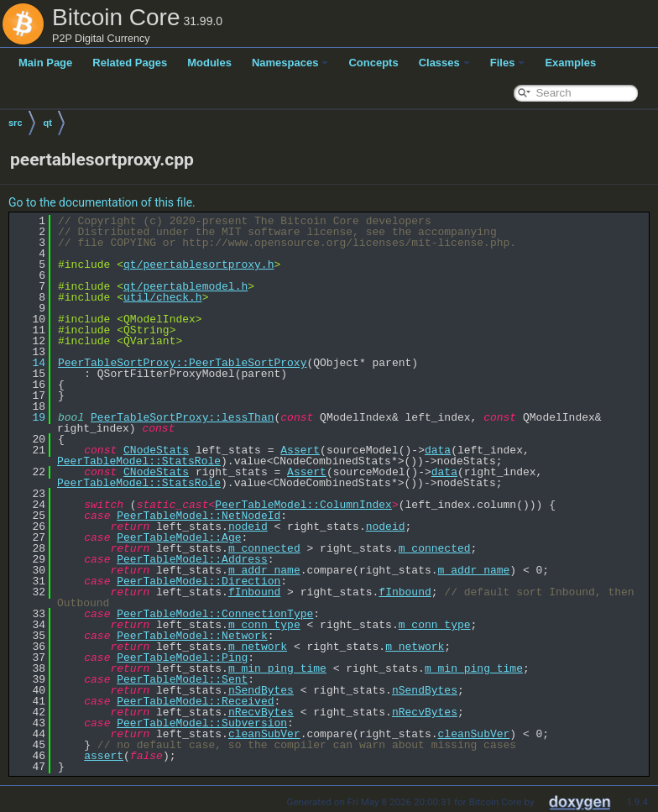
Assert (300, 450)
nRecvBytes (261, 712)
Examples (570, 63)
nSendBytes (261, 690)
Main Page (45, 63)
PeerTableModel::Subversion (202, 723)
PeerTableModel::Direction (198, 581)
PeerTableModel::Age (179, 537)
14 (29, 363)
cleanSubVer (264, 734)
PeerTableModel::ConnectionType (215, 614)
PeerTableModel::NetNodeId (198, 516)
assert (104, 756)
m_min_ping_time (277, 668)
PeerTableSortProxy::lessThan (182, 417)
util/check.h (163, 297)
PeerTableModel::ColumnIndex (303, 505)
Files (508, 63)
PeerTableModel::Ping (182, 657)
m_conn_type (264, 625)
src (16, 123)
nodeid (248, 526)
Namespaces (290, 63)
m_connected (264, 548)
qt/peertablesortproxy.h (198, 265)
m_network (258, 647)
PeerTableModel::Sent (182, 679)
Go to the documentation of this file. (102, 202)
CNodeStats (156, 450)
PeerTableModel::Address (192, 559)
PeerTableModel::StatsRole (139, 461)
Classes (444, 63)
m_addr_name (264, 570)
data (438, 450)
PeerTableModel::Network (192, 636)
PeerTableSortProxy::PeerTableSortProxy (182, 363)
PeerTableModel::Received (195, 701)
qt (48, 123)
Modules (209, 63)
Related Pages (130, 63)
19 (29, 417)
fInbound (254, 592)
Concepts (373, 63)
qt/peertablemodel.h (185, 286)
